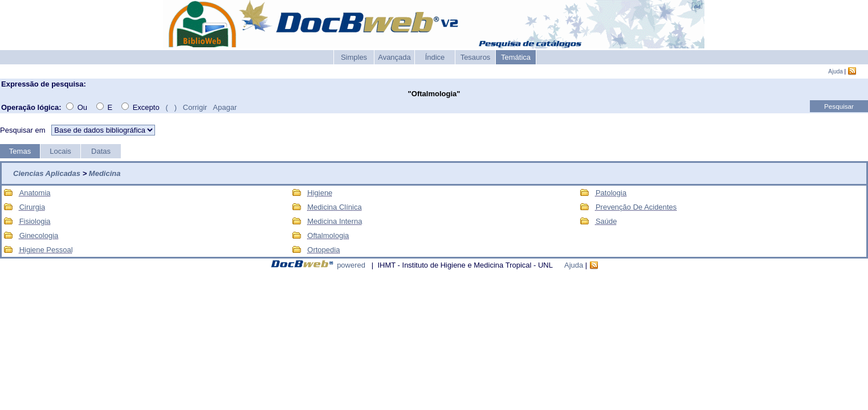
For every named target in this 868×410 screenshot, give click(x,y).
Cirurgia (32, 207)
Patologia (611, 193)
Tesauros (476, 57)
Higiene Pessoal (46, 250)
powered (351, 265)
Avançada (394, 57)
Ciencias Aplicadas (47, 173)
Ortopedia (323, 250)
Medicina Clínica (334, 207)
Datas (101, 151)
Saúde (606, 221)
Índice (435, 57)
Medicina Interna (335, 221)
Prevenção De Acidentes (636, 207)
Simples (354, 57)
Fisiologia (35, 221)
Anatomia (35, 193)
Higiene (320, 193)
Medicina (105, 173)
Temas (20, 151)
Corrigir (195, 107)
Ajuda (836, 71)
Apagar (225, 107)
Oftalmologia (328, 235)
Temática (516, 57)
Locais (60, 151)
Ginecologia (39, 235)
